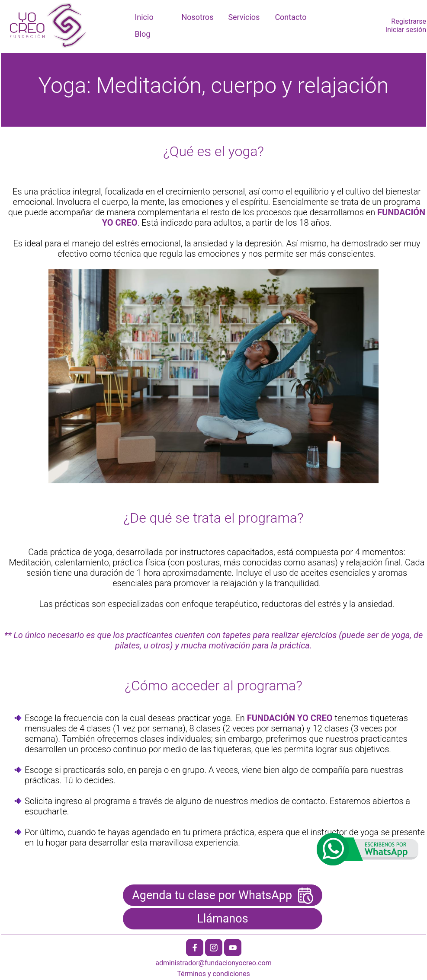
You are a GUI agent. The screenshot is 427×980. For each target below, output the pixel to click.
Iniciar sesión (406, 30)
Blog (142, 34)
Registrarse (409, 21)
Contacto (291, 17)
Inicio (144, 17)
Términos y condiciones (213, 974)
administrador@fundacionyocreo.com (213, 963)
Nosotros (197, 17)
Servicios (244, 17)
